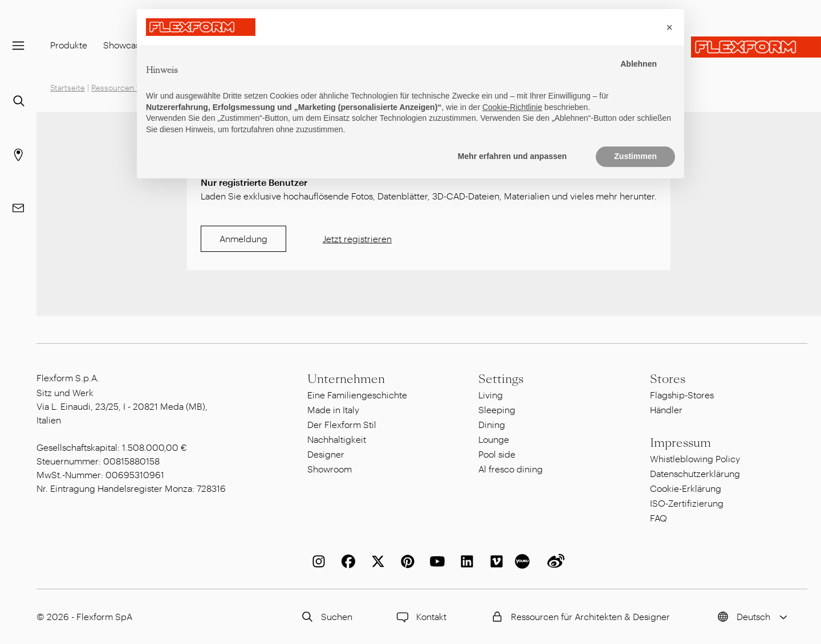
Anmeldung (243, 239)
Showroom (330, 469)
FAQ (659, 518)
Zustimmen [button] (635, 156)
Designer (326, 454)
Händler (666, 409)
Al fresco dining (511, 469)
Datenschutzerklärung (695, 473)
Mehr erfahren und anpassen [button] (512, 156)
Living (491, 395)
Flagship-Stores (682, 395)
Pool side (497, 454)
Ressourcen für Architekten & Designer (579, 617)
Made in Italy (333, 409)
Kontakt (420, 617)
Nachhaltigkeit (337, 439)
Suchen (325, 617)
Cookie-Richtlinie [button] (512, 107)
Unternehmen (346, 379)
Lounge (494, 439)
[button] (669, 27)
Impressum (680, 443)
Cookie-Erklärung (686, 488)
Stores (668, 379)
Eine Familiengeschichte (357, 395)
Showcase (124, 45)
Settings (501, 379)
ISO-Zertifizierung (687, 503)
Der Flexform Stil (342, 424)
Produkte (69, 45)
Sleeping (497, 409)
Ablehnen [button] (639, 64)
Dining (492, 424)
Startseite (68, 87)
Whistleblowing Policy (695, 458)
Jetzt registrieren (357, 239)
